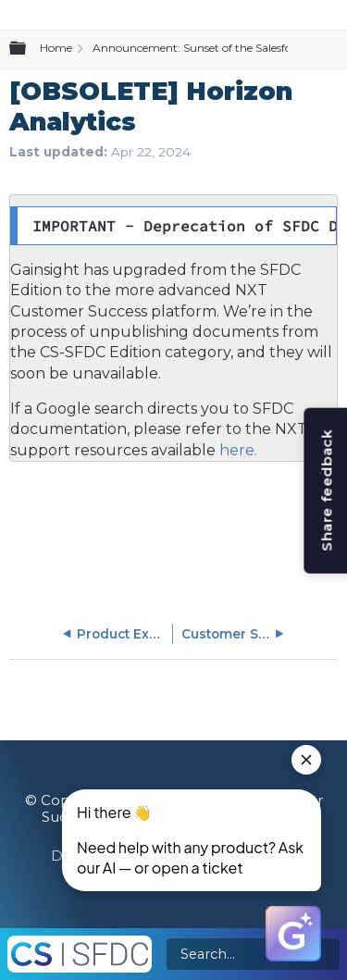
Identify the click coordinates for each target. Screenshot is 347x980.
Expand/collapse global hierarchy (29, 49)
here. (236, 450)
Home (56, 48)
